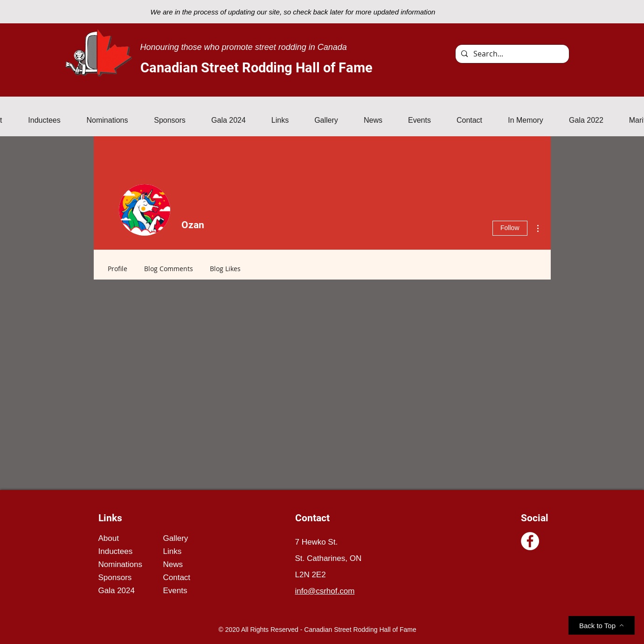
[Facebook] (530, 541)
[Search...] (511, 54)
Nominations (121, 564)
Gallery (176, 538)
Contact (177, 577)
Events (175, 591)
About (109, 538)
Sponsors (115, 577)
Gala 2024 (117, 591)
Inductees (116, 551)
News (173, 564)
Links (173, 551)
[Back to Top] (602, 625)
